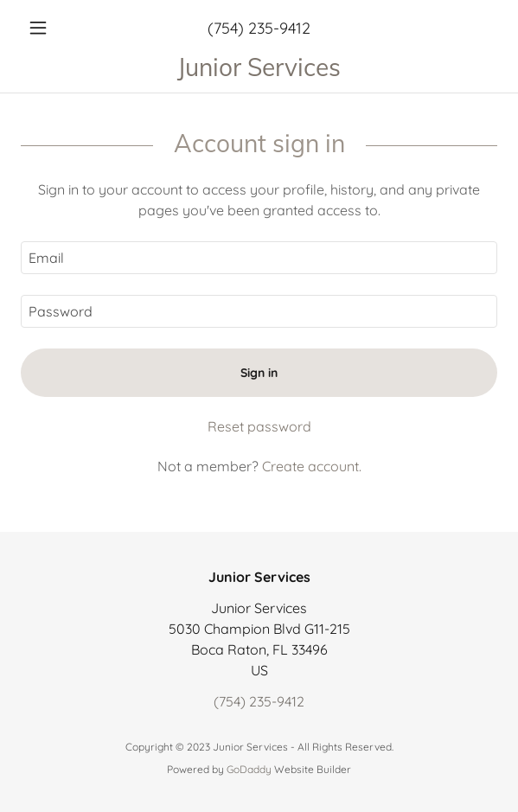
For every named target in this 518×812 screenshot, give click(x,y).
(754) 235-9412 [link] (259, 28)
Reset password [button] (259, 426)
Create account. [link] (312, 466)
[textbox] (259, 258)
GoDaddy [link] (249, 769)
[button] (57, 28)
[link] (259, 67)
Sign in (259, 373)
